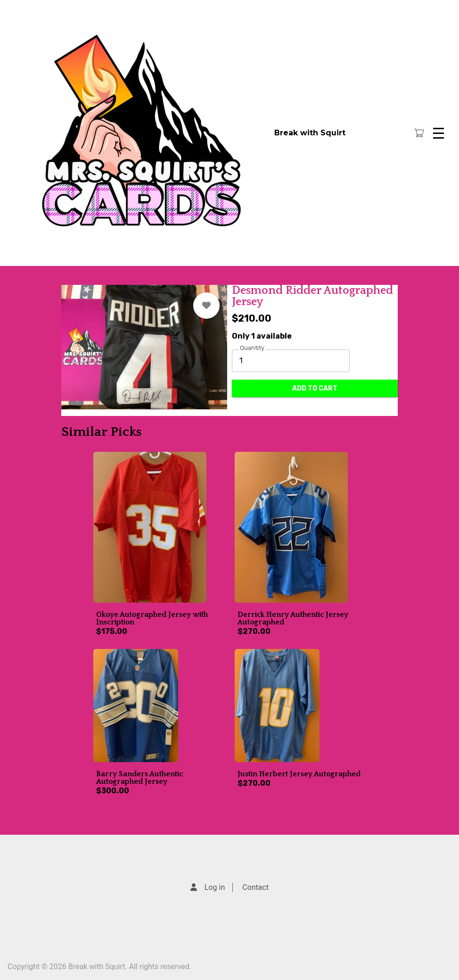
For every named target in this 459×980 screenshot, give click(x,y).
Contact (255, 887)
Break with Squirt (310, 133)
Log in (215, 887)
